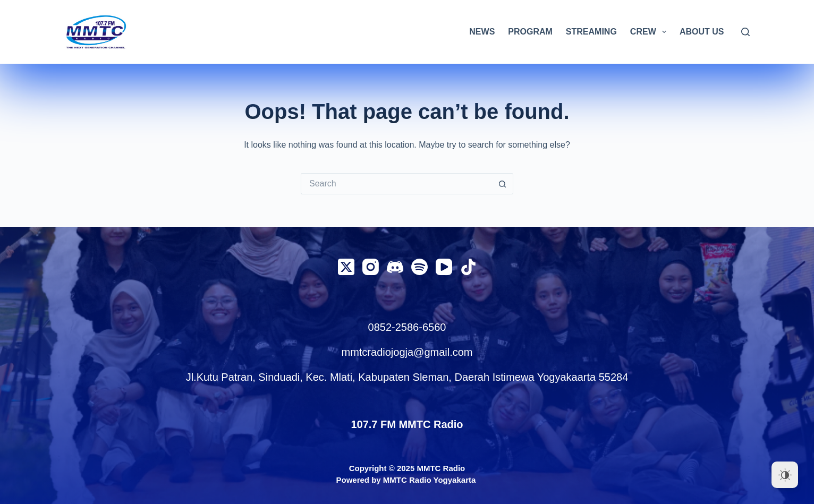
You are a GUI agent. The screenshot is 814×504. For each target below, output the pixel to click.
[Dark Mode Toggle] (785, 475)
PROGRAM (530, 32)
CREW (650, 32)
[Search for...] (396, 184)
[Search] (745, 32)
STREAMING (591, 32)
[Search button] (503, 184)
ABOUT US (702, 32)
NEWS (482, 32)
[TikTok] (468, 267)
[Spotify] (419, 267)
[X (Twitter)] (346, 267)
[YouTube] (444, 267)
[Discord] (395, 267)
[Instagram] (371, 267)
